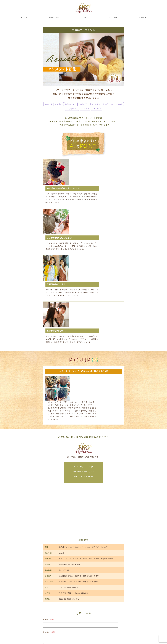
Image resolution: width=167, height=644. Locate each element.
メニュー (24, 18)
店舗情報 (143, 18)
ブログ (84, 18)
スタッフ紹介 (54, 18)
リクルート (113, 18)
